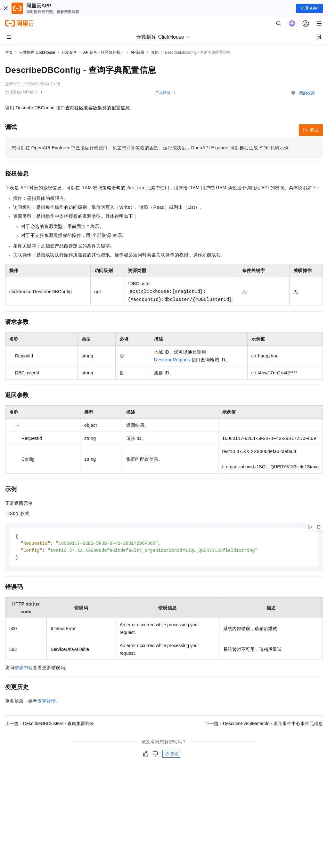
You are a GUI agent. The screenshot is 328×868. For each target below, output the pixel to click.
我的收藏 (307, 93)
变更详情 (47, 702)
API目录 (137, 52)
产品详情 (163, 93)
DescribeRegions (172, 360)
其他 (155, 52)
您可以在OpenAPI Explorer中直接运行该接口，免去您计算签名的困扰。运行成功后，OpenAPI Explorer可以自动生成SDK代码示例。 (152, 148)
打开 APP (309, 8)
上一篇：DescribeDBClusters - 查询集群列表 (50, 725)
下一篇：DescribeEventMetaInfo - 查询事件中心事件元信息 (264, 725)
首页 (9, 52)
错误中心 (24, 669)
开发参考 (69, 52)
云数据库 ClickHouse (37, 52)
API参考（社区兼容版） (104, 52)
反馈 (171, 755)
